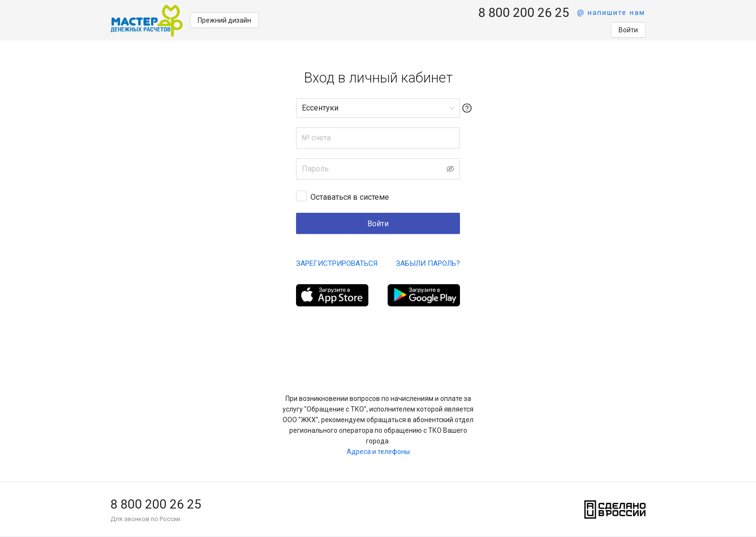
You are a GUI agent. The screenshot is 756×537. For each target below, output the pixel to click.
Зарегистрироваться (337, 263)
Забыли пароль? (428, 263)
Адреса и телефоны (378, 452)
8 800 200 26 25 (524, 13)
